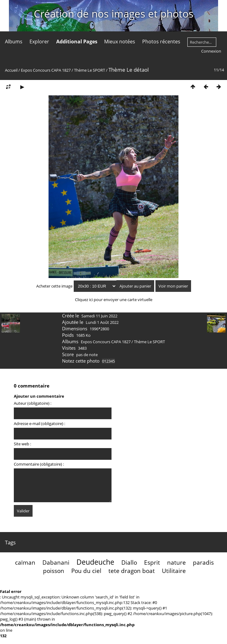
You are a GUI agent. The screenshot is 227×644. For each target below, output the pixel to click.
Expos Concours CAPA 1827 (46, 70)
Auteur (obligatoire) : (33, 403)
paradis (203, 562)
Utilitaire (174, 571)
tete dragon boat (132, 571)
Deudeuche (95, 562)
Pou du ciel (86, 571)
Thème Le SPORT (90, 70)
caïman (25, 562)
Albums (14, 42)
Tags (10, 542)
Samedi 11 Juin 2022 (99, 316)
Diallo (129, 562)
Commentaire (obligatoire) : (39, 464)
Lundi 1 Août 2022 (102, 322)
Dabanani (56, 562)
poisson (54, 571)
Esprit (152, 562)
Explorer (39, 42)
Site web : (22, 444)
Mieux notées (120, 42)
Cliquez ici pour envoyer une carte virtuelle (114, 300)
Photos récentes (161, 42)
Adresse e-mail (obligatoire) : (39, 423)
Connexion (211, 51)
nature (176, 562)
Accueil (11, 70)
